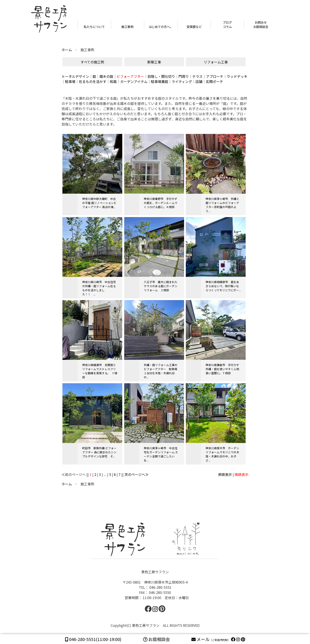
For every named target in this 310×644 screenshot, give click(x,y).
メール (211, 639)
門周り (184, 76)
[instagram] (238, 639)
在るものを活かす (93, 81)
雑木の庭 (106, 76)
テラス (197, 76)
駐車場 (70, 81)
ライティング (182, 81)
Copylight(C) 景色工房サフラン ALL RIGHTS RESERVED (155, 625)
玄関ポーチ (214, 81)
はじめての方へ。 (161, 27)
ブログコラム (227, 25)
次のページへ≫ (136, 474)
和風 (113, 81)
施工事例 (127, 27)
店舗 (199, 81)
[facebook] (148, 610)
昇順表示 (225, 474)
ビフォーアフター (130, 76)
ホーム (67, 50)
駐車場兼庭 (160, 81)
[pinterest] (243, 639)
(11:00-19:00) (93, 639)
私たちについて (94, 27)
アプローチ (215, 76)
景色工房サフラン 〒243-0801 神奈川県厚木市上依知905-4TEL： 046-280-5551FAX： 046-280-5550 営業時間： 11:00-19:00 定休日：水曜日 (155, 591)
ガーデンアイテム (134, 81)
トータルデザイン (75, 76)
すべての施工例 (92, 62)
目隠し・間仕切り (161, 76)
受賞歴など (194, 27)
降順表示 (242, 474)
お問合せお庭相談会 (261, 25)
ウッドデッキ (237, 76)
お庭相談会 (157, 639)
